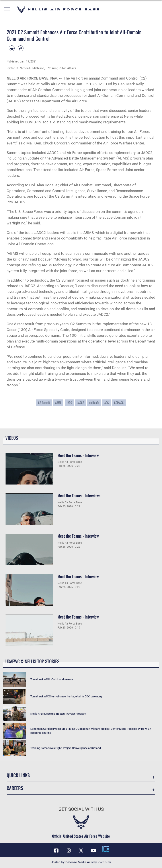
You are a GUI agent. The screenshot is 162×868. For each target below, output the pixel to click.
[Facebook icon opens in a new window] (56, 850)
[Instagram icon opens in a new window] (69, 850)
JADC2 (81, 403)
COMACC (119, 403)
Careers (15, 788)
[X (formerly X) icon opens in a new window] (81, 850)
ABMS (58, 403)
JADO (69, 403)
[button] (7, 9)
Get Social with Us (81, 809)
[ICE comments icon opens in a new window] (106, 849)
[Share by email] (21, 48)
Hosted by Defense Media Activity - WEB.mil (81, 862)
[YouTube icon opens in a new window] (93, 850)
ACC (107, 403)
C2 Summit (44, 403)
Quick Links (18, 775)
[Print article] (12, 48)
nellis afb (94, 403)
